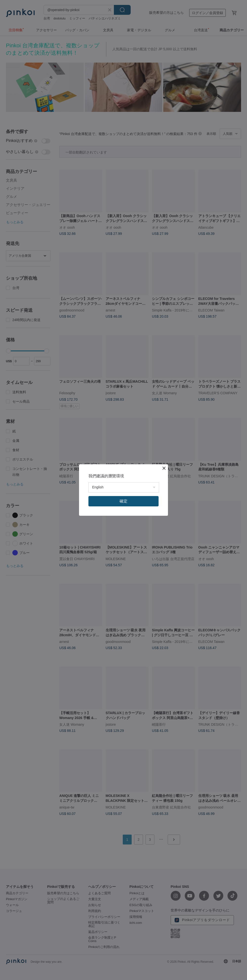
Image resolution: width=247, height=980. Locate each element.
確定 (123, 501)
